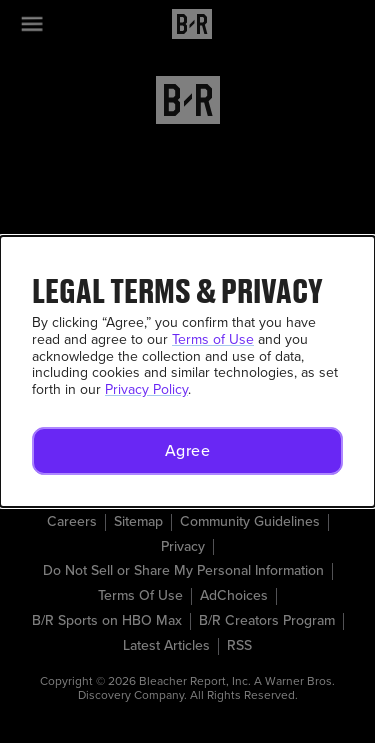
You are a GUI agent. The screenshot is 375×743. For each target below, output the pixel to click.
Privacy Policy (146, 389)
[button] (187, 451)
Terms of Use (213, 339)
